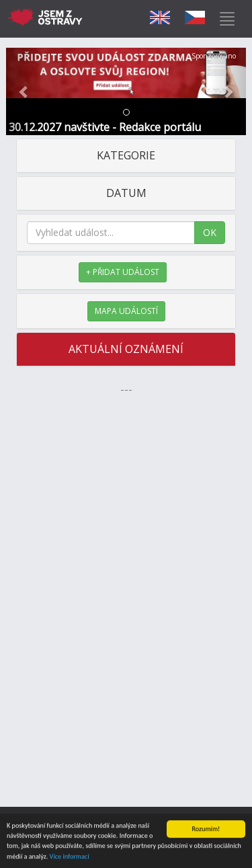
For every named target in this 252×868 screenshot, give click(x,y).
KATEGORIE (126, 155)
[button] (24, 91)
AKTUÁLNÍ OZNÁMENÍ (126, 349)
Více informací (70, 857)
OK (210, 232)
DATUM (126, 193)
